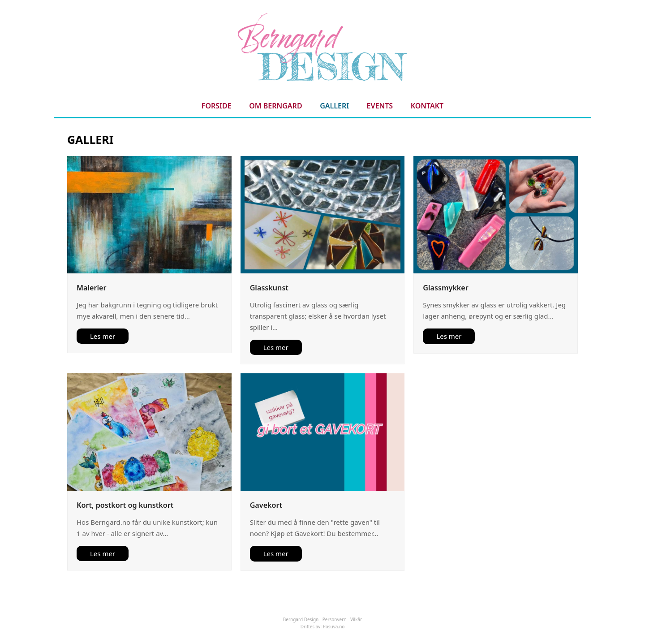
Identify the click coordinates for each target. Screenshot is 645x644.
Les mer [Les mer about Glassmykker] (449, 336)
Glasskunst (269, 288)
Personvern (335, 619)
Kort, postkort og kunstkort (125, 505)
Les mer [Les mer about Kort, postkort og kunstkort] (103, 553)
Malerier (91, 288)
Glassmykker (445, 288)
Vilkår (356, 619)
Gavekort (266, 505)
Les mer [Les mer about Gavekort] (276, 553)
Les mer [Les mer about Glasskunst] (276, 347)
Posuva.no (334, 627)
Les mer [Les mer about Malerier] (103, 336)
